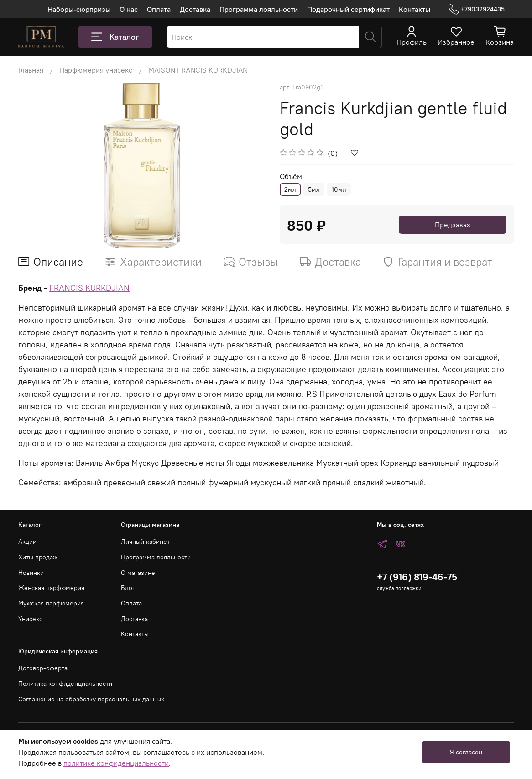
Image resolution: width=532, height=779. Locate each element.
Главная (31, 70)
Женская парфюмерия (51, 588)
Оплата (159, 9)
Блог (128, 588)
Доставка (195, 9)
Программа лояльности (259, 9)
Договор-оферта (43, 668)
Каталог (115, 37)
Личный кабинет (145, 542)
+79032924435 (477, 9)
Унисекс (30, 619)
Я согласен (466, 752)
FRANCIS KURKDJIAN (89, 288)
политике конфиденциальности (116, 763)
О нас (129, 9)
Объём (291, 176)
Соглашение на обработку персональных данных (91, 699)
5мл (314, 189)
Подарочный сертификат (348, 9)
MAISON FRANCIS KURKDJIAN (198, 70)
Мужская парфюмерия (51, 603)
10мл (339, 189)
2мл (290, 189)
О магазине (138, 573)
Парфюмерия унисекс (96, 70)
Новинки (31, 573)
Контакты (415, 9)
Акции (27, 542)
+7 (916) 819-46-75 (417, 577)
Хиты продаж (38, 557)
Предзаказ (453, 225)
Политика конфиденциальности (65, 684)
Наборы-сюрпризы (79, 9)
